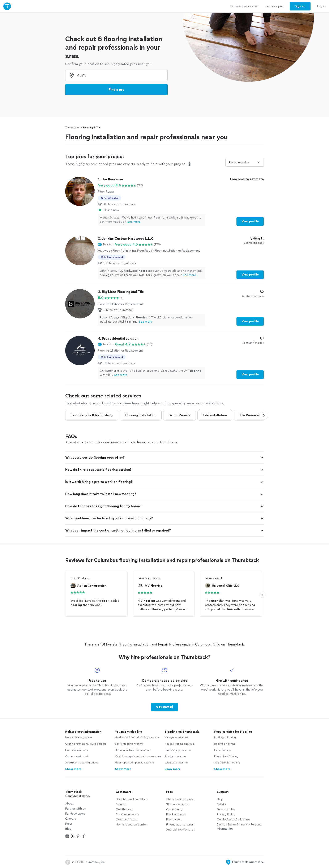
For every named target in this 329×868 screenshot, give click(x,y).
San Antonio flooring (227, 763)
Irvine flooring (223, 750)
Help (220, 799)
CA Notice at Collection (233, 819)
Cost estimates (126, 819)
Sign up (121, 804)
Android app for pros (181, 830)
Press (69, 824)
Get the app (124, 809)
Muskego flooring (225, 737)
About (69, 804)
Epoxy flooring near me (129, 744)
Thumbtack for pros (180, 799)
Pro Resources (176, 814)
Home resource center (131, 825)
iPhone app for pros (180, 825)
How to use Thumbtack (132, 799)
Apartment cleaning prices (82, 763)
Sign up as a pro (177, 804)
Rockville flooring (225, 744)
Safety (221, 804)
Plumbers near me (175, 756)
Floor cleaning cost (77, 750)
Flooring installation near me (133, 750)
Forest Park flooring (226, 756)
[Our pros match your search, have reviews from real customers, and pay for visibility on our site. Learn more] (189, 164)
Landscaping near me (178, 750)
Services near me (127, 814)
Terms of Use (226, 809)
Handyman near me (176, 737)
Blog (68, 829)
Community (174, 809)
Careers (71, 819)
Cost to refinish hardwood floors (86, 744)
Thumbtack (72, 128)
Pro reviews (174, 819)
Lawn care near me (176, 763)
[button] (106, 244)
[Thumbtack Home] (7, 6)
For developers (75, 814)
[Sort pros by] (245, 162)
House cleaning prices (79, 737)
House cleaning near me (179, 744)
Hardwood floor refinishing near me (137, 737)
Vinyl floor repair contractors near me (138, 756)
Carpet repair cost (77, 756)
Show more (73, 769)
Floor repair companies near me (134, 763)
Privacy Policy (226, 814)
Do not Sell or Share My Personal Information (239, 827)
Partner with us (76, 809)
